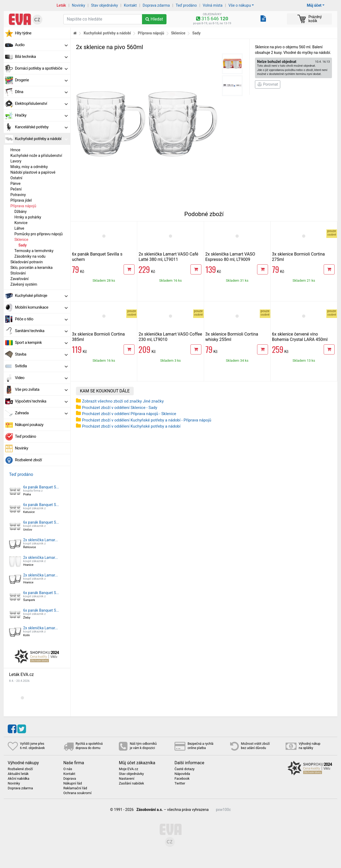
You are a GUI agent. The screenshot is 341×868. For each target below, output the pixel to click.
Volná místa (213, 5)
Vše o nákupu (239, 5)
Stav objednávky (105, 5)
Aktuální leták (18, 774)
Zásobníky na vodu (30, 256)
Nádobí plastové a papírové (33, 172)
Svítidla (41, 366)
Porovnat (268, 84)
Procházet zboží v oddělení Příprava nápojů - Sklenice (129, 414)
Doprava (70, 779)
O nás (68, 769)
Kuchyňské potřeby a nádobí (41, 139)
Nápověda (182, 774)
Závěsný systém (24, 284)
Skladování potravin (27, 262)
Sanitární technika (41, 331)
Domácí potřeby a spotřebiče (41, 68)
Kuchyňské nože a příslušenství (36, 156)
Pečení (16, 189)
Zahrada (41, 413)
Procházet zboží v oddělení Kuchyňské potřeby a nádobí (131, 426)
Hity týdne (23, 33)
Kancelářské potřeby (41, 127)
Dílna (41, 92)
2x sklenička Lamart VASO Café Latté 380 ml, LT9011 (168, 257)
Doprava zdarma (156, 5)
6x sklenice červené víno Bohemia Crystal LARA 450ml (300, 337)
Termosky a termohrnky (34, 251)
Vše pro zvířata (41, 389)
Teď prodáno (186, 5)
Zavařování (19, 279)
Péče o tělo (41, 319)
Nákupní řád (73, 783)
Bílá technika (41, 57)
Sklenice (21, 240)
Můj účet (314, 5)
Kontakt (130, 5)
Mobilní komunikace (41, 307)
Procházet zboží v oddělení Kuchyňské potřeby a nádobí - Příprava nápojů (147, 420)
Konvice (21, 223)
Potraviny (18, 195)
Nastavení (127, 779)
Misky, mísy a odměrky (29, 167)
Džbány (21, 212)
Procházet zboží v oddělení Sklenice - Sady (120, 408)
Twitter (180, 783)
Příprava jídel (21, 200)
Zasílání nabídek (131, 783)
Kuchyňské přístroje (41, 296)
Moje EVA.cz (128, 769)
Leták (61, 5)
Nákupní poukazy (29, 425)
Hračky (41, 115)
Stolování (18, 273)
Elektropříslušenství (41, 103)
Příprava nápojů (23, 206)
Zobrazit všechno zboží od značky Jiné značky (123, 401)
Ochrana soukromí (78, 793)
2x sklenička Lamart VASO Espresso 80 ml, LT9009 (230, 257)
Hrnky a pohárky (28, 217)
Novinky (79, 5)
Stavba (41, 354)
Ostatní (16, 178)
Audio (41, 45)
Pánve (15, 184)
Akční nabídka (19, 779)
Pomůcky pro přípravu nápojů (38, 234)
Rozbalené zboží (28, 460)
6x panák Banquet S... (41, 487)
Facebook (182, 779)
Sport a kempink (41, 343)
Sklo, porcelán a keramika (31, 268)
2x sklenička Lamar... (40, 540)
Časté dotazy (184, 769)
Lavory (16, 161)
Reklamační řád (75, 788)
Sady (23, 245)
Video (41, 378)
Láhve (19, 228)
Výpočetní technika (41, 401)
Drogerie (41, 80)
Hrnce (15, 150)
